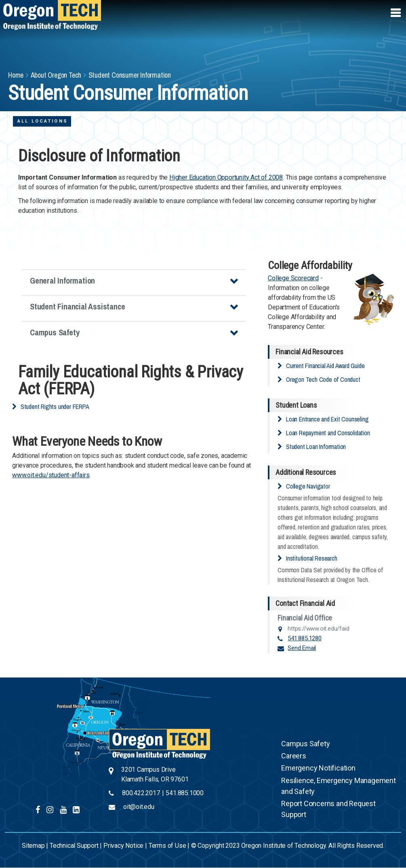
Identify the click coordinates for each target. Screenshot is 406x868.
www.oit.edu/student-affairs (51, 475)
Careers (294, 756)
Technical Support (74, 846)
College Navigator (308, 486)
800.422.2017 (141, 793)
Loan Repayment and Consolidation (328, 433)
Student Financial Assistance (77, 306)
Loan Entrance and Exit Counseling (327, 419)
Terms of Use (167, 846)
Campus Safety (55, 332)
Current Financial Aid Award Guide (325, 366)
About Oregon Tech (56, 75)
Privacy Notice (123, 846)
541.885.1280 (305, 638)
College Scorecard (293, 278)
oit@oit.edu (139, 807)
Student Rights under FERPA (55, 406)
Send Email (302, 648)
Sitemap (33, 846)
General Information (62, 281)
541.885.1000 (185, 793)
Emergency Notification (318, 768)
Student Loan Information (316, 447)
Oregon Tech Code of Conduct (323, 379)
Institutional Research (312, 558)
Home (16, 75)
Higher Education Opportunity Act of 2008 (226, 177)
